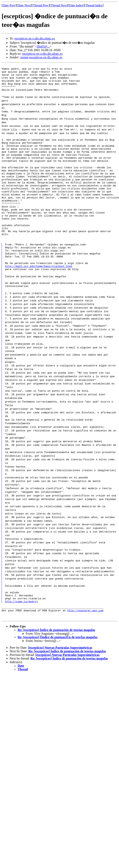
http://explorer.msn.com (85, 644)
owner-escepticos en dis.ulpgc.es (41, 57)
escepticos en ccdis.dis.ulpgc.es (35, 38)
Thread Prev (41, 5)
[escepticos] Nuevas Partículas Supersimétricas (60, 681)
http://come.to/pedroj (21, 633)
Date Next (24, 5)
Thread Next (59, 5)
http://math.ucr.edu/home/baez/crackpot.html (39, 294)
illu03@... (43, 46)
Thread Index (94, 5)
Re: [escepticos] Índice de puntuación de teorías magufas (56, 664)
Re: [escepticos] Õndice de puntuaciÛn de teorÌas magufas (58, 671)
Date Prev (9, 5)
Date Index (76, 5)
